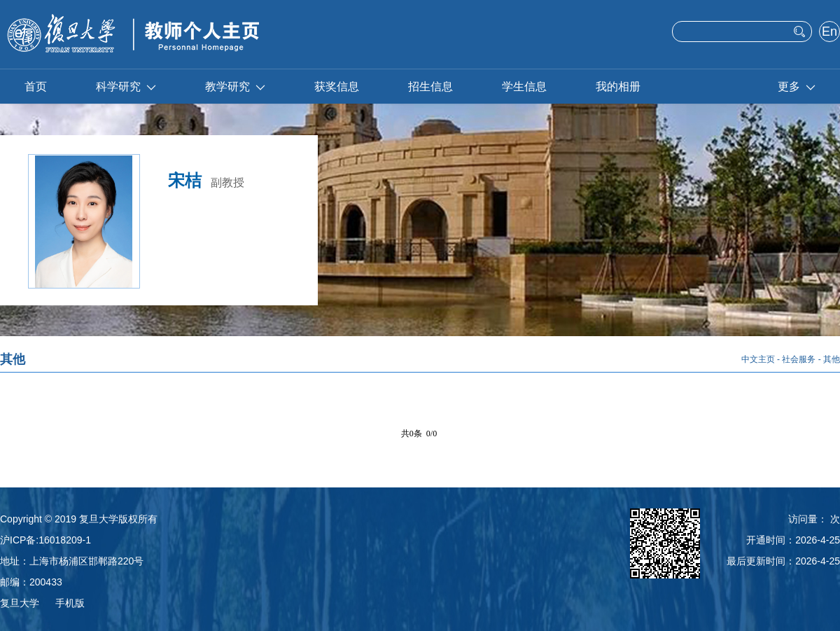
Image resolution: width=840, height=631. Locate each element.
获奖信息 (337, 86)
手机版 (70, 603)
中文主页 (758, 359)
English (829, 33)
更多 (797, 86)
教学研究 (235, 86)
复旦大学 (20, 603)
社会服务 (799, 359)
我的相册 (618, 86)
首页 (36, 86)
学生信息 (524, 86)
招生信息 (430, 86)
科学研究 (126, 86)
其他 (832, 359)
